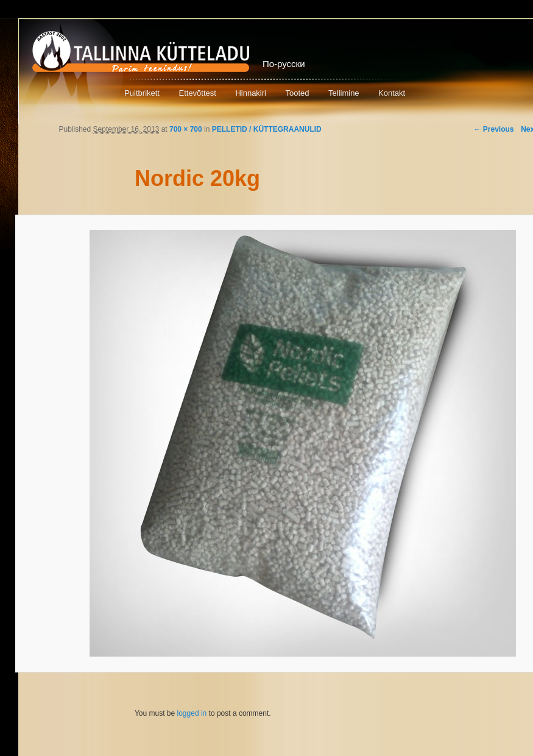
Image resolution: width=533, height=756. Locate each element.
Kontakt (392, 93)
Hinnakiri (251, 93)
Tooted (297, 93)
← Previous (493, 129)
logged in (192, 713)
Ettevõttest (197, 93)
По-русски (284, 64)
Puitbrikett (142, 93)
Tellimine (344, 93)
